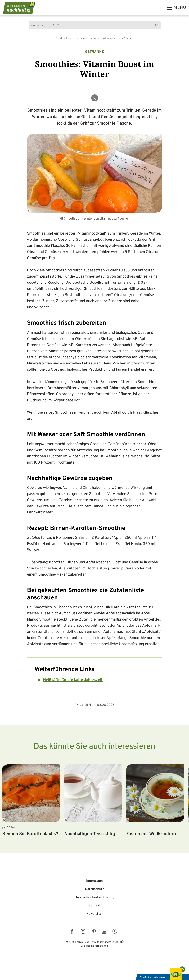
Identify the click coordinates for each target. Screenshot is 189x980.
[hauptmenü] (176, 8)
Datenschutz (95, 889)
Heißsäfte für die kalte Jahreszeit (73, 680)
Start (59, 38)
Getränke (94, 52)
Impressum (94, 881)
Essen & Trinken (75, 38)
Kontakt (94, 906)
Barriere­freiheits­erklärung (94, 897)
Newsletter (95, 914)
